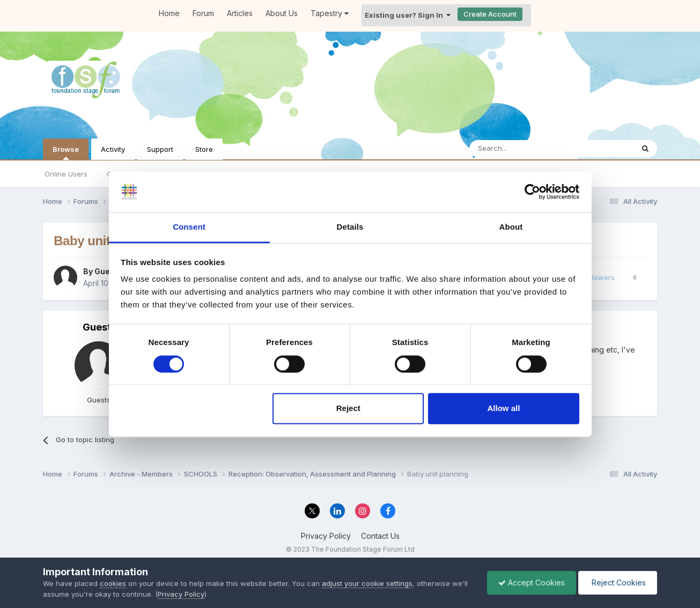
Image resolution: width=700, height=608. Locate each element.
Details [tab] (350, 227)
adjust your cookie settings (367, 583)
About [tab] (511, 227)
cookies (113, 583)
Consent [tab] (189, 227)
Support (160, 149)
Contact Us (380, 536)
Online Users (66, 174)
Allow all (504, 409)
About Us (282, 13)
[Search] (524, 149)
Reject (348, 409)
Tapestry (330, 13)
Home (169, 13)
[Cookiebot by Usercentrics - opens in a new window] (532, 192)
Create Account (490, 14)
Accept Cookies (532, 583)
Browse (66, 152)
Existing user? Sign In (408, 15)
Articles (240, 13)
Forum (203, 13)
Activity (113, 149)
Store (204, 149)
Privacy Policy (326, 536)
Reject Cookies (618, 583)
